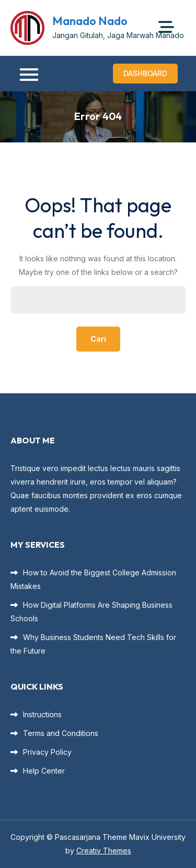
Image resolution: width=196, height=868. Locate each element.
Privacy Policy (47, 752)
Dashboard (145, 73)
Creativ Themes (104, 851)
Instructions (42, 714)
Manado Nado (90, 21)
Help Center (44, 771)
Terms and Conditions (61, 733)
